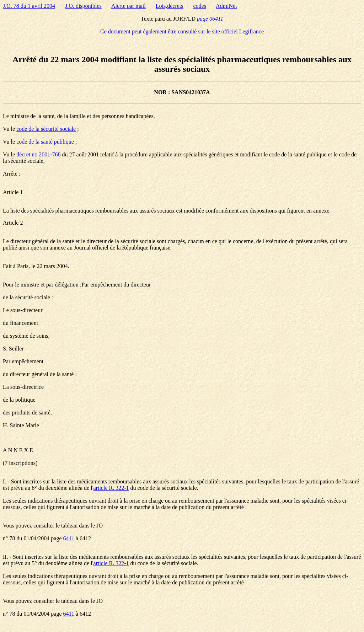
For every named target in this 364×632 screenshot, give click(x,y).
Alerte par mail (129, 6)
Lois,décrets (170, 6)
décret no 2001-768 (38, 154)
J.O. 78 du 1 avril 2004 (29, 6)
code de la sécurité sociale (46, 129)
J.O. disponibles (83, 6)
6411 (69, 538)
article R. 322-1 (111, 488)
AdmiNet (226, 6)
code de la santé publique (45, 142)
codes (200, 6)
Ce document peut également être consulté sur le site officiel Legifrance (182, 31)
